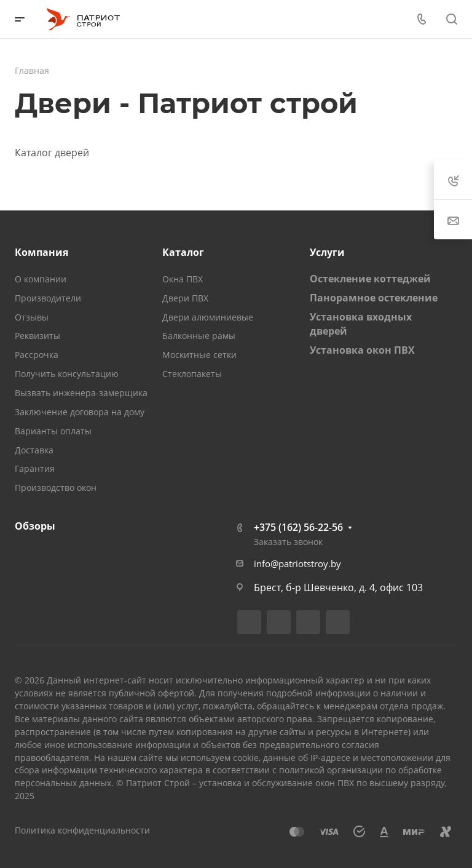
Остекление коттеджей (370, 279)
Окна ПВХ (183, 279)
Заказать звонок (288, 542)
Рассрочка (37, 355)
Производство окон (56, 488)
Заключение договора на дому (80, 412)
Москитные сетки (199, 355)
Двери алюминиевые (208, 317)
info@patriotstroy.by (297, 563)
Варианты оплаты (53, 431)
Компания (41, 252)
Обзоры (35, 526)
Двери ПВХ (185, 298)
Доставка (34, 450)
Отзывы (32, 317)
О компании (41, 279)
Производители (48, 298)
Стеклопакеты (192, 374)
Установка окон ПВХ (362, 350)
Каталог (183, 252)
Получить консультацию (67, 374)
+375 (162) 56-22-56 (298, 527)
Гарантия (35, 468)
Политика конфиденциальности (82, 830)
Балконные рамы (199, 336)
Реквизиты (37, 336)
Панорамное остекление (374, 298)
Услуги (327, 252)
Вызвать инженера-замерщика (81, 393)
